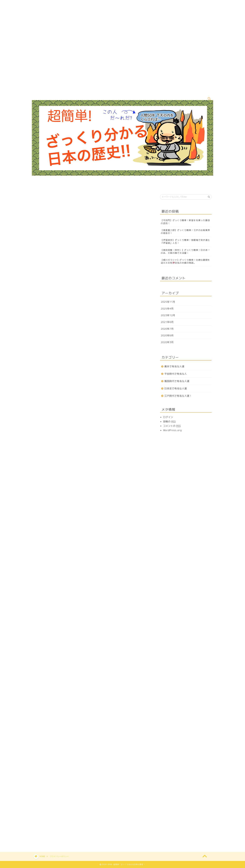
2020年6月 (167, 335)
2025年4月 (167, 309)
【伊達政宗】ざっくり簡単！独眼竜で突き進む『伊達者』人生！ (185, 241)
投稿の (169, 421)
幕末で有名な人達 (174, 366)
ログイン (168, 417)
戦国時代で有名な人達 (177, 381)
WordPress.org (172, 430)
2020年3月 (167, 342)
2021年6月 (167, 322)
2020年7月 (167, 329)
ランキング (141, 186)
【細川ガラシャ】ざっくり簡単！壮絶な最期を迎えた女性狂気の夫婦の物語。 (185, 261)
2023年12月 (168, 315)
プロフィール (120, 186)
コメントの (172, 426)
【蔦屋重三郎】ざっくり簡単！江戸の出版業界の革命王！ (185, 232)
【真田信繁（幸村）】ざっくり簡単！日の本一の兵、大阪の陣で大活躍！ (185, 251)
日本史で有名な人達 (176, 388)
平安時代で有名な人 (176, 374)
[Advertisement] (94, 47)
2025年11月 (168, 302)
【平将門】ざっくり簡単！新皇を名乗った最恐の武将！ (185, 222)
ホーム (102, 186)
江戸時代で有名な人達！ (178, 396)
